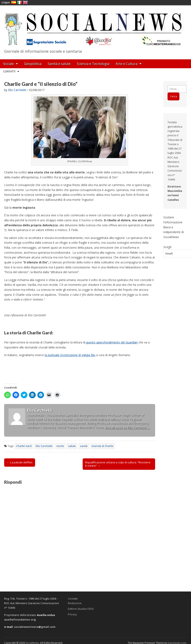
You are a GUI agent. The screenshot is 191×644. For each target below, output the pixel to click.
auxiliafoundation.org (20, 620)
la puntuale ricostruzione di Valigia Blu (70, 355)
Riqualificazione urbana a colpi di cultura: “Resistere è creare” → (118, 464)
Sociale (9, 64)
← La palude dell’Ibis (20, 462)
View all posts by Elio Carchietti (127, 427)
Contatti (9, 71)
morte (60, 446)
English (25, 2)
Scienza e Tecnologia (93, 64)
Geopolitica (33, 64)
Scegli (167, 247)
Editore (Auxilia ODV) (81, 609)
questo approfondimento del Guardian (111, 342)
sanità (84, 446)
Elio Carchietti (17, 90)
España (14, 2)
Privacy (72, 614)
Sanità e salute (59, 64)
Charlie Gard (24, 446)
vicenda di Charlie (102, 446)
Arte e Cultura (127, 64)
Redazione (75, 603)
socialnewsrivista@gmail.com (35, 627)
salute (72, 446)
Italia (20, 2)
